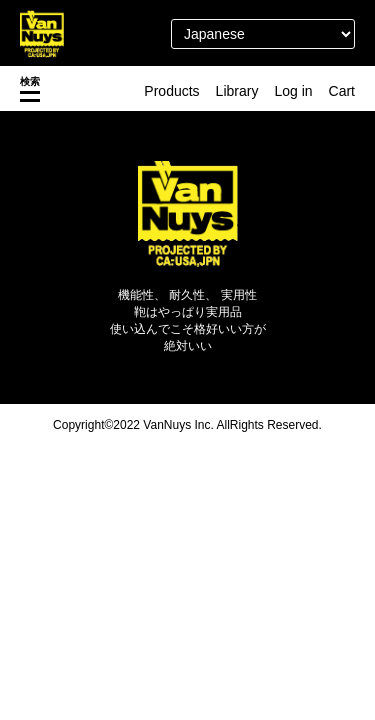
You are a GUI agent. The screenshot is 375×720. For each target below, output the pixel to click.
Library (237, 91)
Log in (293, 91)
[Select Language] (263, 34)
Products (171, 91)
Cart (342, 91)
